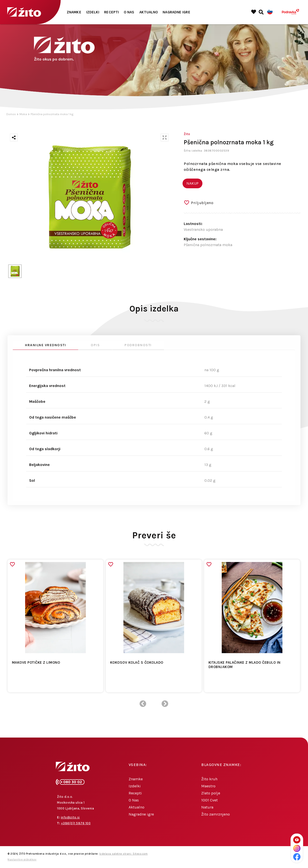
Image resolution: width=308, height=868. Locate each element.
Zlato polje (211, 793)
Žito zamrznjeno (216, 814)
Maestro (208, 786)
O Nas (129, 12)
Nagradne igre (176, 12)
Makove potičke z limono (36, 662)
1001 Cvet (209, 800)
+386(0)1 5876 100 (76, 823)
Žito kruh (209, 779)
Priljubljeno (202, 203)
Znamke (74, 12)
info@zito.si (70, 817)
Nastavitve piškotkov (22, 860)
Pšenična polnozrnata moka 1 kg (52, 114)
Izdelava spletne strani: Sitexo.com (124, 854)
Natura (207, 807)
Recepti (112, 12)
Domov (11, 114)
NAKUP (192, 183)
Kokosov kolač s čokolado (137, 662)
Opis (95, 345)
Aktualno (149, 12)
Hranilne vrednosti (46, 345)
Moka (23, 114)
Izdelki (93, 12)
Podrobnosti (138, 345)
